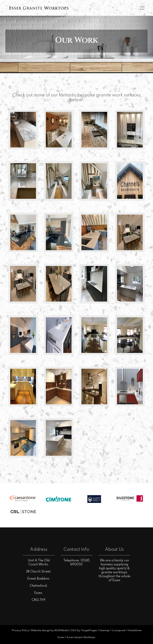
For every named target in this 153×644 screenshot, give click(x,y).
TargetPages (89, 630)
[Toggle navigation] (142, 8)
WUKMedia (61, 630)
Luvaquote (119, 630)
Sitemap (105, 630)
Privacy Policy (20, 630)
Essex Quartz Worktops (81, 637)
